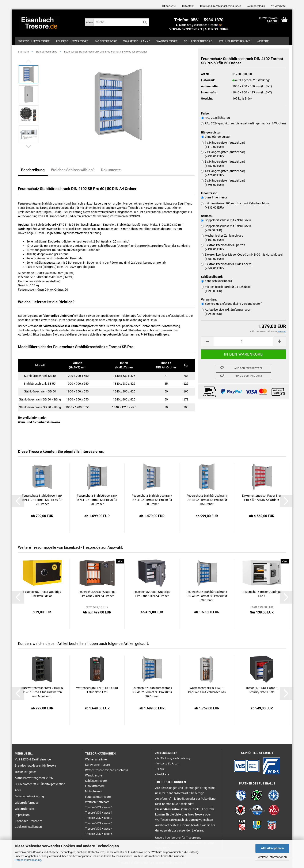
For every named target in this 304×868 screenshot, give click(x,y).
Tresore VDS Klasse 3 (99, 823)
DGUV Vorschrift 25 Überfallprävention (40, 784)
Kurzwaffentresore (97, 765)
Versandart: (209, 299)
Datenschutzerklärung (28, 860)
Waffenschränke (137, 41)
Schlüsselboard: (212, 277)
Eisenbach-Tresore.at (29, 821)
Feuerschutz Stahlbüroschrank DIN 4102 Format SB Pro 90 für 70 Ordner (97, 500)
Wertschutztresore (34, 41)
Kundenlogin (256, 6)
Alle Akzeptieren (272, 848)
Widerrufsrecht (24, 809)
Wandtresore (167, 41)
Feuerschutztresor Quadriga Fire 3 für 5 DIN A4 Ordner (152, 594)
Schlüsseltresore (198, 41)
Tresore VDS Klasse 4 (99, 829)
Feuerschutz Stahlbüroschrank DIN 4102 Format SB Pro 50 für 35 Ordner (207, 500)
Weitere (263, 41)
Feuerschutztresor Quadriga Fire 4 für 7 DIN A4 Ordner (97, 594)
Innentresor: (209, 193)
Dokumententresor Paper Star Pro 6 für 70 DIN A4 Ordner (262, 498)
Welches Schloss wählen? (73, 170)
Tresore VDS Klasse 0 (99, 807)
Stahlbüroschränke (234, 41)
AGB (18, 790)
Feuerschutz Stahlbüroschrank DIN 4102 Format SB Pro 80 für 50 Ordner (152, 500)
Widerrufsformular (27, 803)
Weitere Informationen (272, 857)
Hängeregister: (211, 132)
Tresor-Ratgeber (25, 772)
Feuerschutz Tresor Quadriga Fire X (262, 594)
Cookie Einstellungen (28, 827)
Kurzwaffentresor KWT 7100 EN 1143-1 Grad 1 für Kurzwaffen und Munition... (42, 692)
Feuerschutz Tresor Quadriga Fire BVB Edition (42, 594)
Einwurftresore (95, 786)
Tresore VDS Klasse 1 (99, 813)
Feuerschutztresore (72, 41)
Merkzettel (279, 6)
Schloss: (207, 216)
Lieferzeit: (208, 80)
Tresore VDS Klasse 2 (99, 818)
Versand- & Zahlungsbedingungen (221, 6)
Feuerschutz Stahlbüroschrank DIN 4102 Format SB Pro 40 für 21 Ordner (42, 500)
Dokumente (111, 170)
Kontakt (188, 6)
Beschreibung (33, 170)
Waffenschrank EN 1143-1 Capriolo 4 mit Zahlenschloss (207, 690)
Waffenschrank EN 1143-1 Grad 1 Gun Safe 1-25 (97, 690)
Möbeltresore (106, 41)
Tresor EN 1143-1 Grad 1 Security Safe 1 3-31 (262, 690)
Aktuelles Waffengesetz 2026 (34, 778)
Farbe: (205, 113)
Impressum (22, 815)
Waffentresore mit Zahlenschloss (107, 770)
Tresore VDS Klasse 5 (99, 834)
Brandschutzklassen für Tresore (36, 766)
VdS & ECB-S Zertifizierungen (34, 759)
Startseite (169, 6)
